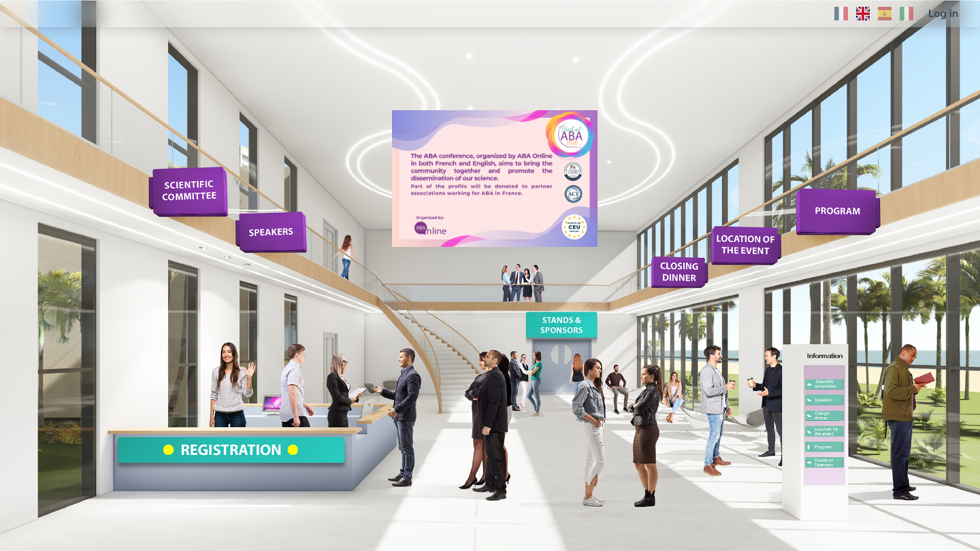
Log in (943, 13)
